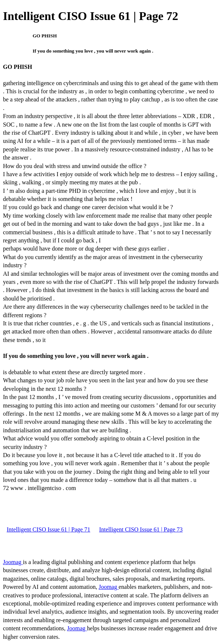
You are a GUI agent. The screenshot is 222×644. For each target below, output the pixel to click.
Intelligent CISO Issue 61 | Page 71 (48, 529)
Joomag (13, 562)
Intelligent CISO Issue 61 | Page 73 (141, 529)
